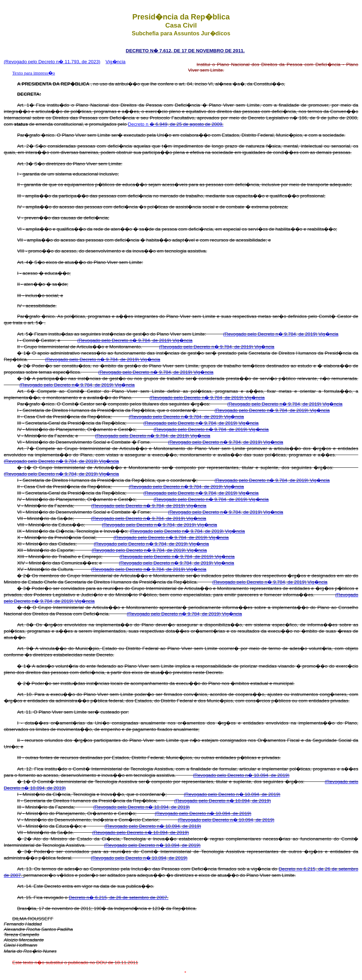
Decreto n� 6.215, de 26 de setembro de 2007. (118, 898)
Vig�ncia (116, 62)
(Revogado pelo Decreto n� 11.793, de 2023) (52, 62)
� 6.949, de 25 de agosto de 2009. (186, 124)
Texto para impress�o (34, 73)
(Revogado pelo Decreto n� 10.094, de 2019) (241, 775)
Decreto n (139, 124)
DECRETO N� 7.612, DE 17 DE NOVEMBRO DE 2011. (185, 51)
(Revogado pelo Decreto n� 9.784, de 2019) (271, 334)
